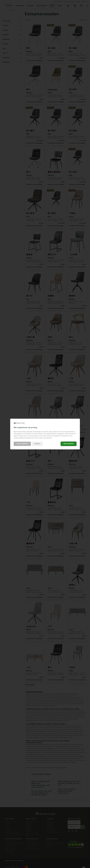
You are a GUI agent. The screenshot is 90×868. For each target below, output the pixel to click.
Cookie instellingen (22, 444)
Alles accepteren (69, 444)
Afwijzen (37, 444)
